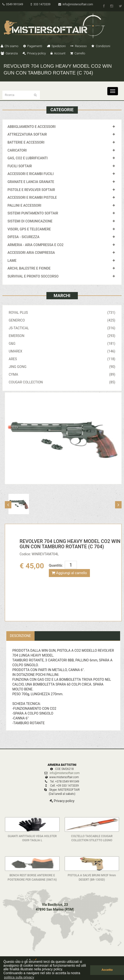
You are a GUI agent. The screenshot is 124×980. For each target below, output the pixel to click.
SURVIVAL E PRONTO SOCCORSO (33, 276)
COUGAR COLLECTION (62, 382)
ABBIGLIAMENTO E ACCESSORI (32, 127)
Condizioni (101, 46)
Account (58, 53)
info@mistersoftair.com (76, 4)
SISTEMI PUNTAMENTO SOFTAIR (33, 213)
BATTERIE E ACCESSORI (26, 142)
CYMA (62, 374)
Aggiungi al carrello (69, 573)
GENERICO (62, 320)
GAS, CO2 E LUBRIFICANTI (28, 158)
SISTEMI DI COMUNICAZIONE (30, 221)
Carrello (78, 53)
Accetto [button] (107, 970)
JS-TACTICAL (62, 328)
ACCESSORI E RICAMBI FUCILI (31, 174)
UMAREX (62, 351)
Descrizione (20, 636)
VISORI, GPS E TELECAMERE (29, 229)
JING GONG (62, 367)
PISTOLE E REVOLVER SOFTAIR (31, 190)
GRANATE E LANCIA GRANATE (31, 182)
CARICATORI (17, 150)
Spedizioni (56, 46)
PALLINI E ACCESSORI (24, 205)
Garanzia (9, 53)
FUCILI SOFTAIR (20, 166)
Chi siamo (10, 46)
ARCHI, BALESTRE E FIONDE (29, 268)
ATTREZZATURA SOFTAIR (27, 134)
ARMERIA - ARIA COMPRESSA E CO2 (36, 245)
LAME (12, 261)
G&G (62, 344)
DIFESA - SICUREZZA (23, 237)
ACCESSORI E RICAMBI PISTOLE (32, 197)
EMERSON (62, 336)
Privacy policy (34, 53)
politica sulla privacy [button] (19, 977)
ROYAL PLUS (62, 313)
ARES (62, 359)
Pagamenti (33, 46)
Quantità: (56, 565)
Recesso (79, 46)
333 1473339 (40, 4)
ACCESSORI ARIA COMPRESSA (31, 253)
